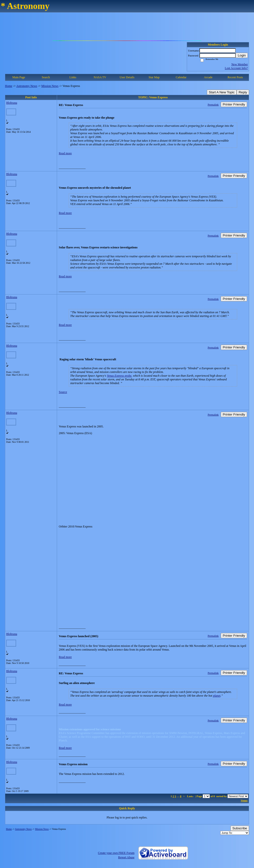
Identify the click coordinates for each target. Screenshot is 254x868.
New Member (240, 64)
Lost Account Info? (236, 68)
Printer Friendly (234, 104)
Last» (191, 796)
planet (217, 696)
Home (9, 86)
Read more (65, 153)
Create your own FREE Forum (116, 853)
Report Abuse (126, 857)
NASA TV (100, 77)
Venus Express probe (119, 376)
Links (73, 77)
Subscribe (240, 828)
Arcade (208, 77)
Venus (244, 800)
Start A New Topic (222, 92)
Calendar (181, 77)
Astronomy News (27, 86)
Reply (243, 92)
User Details (127, 77)
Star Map (154, 77)
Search (46, 77)
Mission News (50, 86)
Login (242, 55)
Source (63, 392)
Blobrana (12, 103)
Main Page (19, 77)
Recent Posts (235, 77)
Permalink (213, 105)
